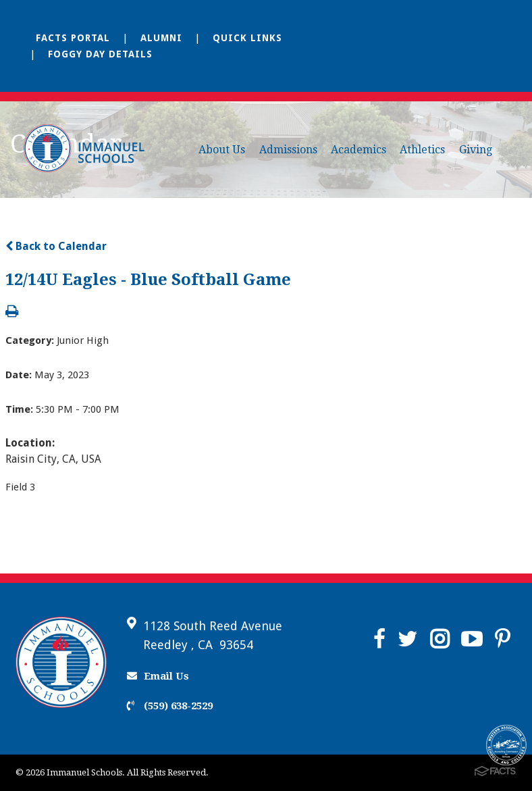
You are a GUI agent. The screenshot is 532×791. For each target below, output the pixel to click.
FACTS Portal (73, 38)
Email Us (158, 676)
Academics (358, 150)
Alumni (161, 38)
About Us (222, 150)
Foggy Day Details (100, 54)
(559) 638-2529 (170, 706)
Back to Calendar (56, 246)
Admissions (288, 150)
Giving (476, 150)
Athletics (422, 150)
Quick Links (247, 38)
